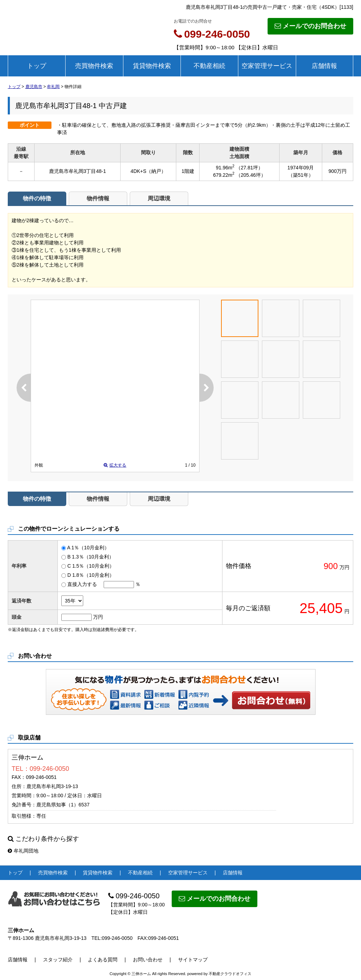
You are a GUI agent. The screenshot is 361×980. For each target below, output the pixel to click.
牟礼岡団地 (23, 851)
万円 (98, 617)
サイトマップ (193, 960)
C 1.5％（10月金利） (91, 566)
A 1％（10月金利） (88, 548)
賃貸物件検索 (152, 66)
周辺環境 (159, 198)
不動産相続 (209, 66)
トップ (37, 66)
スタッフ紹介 (58, 960)
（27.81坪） (249, 168)
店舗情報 (324, 66)
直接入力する (82, 584)
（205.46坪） (251, 175)
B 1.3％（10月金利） (91, 557)
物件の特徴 (37, 198)
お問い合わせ (271, 700)
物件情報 (98, 198)
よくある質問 (103, 960)
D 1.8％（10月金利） (91, 575)
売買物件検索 (94, 66)
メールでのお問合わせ (310, 26)
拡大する (115, 465)
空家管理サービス (267, 66)
